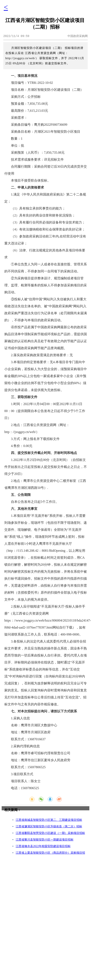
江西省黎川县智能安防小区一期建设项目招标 (45, 840)
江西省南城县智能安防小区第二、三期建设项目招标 (49, 820)
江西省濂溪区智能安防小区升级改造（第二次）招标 (49, 826)
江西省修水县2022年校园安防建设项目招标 (43, 846)
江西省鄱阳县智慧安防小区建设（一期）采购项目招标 (50, 833)
